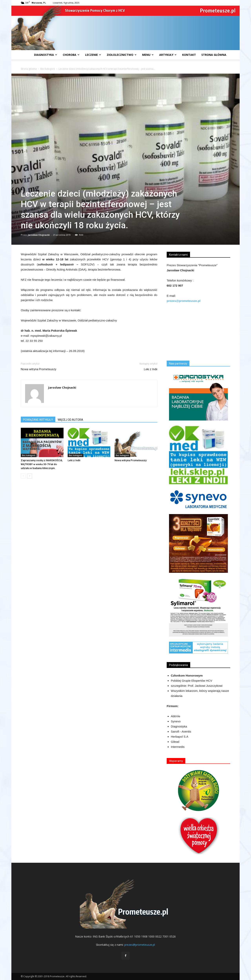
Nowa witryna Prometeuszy (39, 369)
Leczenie (93, 55)
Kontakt (189, 55)
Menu (148, 55)
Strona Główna (214, 55)
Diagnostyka (46, 55)
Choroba (71, 55)
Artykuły (168, 55)
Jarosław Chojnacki (39, 235)
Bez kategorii (48, 69)
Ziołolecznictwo (122, 55)
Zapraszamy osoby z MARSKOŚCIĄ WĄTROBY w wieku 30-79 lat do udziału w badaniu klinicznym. (42, 464)
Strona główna (29, 69)
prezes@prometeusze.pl (140, 945)
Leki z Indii (151, 369)
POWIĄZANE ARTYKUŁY (38, 420)
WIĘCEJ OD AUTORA (70, 420)
